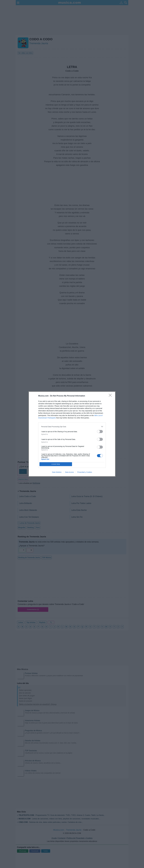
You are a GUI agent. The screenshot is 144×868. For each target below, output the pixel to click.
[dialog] (72, 434)
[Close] (111, 396)
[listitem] (72, 427)
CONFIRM (56, 464)
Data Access (69, 472)
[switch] (100, 432)
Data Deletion (57, 472)
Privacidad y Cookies (85, 472)
